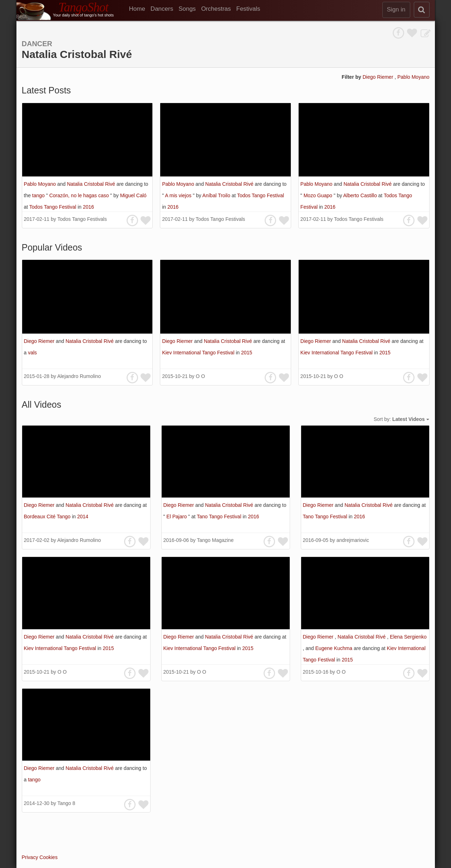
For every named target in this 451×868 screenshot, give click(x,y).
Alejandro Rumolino (79, 376)
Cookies (48, 857)
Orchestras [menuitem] (216, 9)
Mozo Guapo (319, 195)
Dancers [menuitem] (162, 9)
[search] (422, 10)
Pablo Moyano (413, 77)
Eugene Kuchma (335, 648)
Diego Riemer (379, 77)
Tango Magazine (215, 540)
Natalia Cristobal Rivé (92, 184)
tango (39, 195)
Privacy (30, 857)
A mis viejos (179, 195)
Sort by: (401, 419)
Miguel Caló (133, 195)
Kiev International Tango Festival (199, 353)
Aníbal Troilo (217, 195)
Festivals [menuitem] (248, 9)
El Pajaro (177, 517)
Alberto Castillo (361, 195)
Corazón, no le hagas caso (80, 195)
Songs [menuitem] (187, 9)
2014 (83, 517)
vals (32, 353)
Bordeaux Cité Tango (48, 517)
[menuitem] (140, 9)
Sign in (396, 9)
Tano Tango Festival (220, 517)
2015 (247, 353)
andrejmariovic (353, 540)
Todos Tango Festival (53, 207)
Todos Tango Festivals (82, 219)
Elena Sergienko (408, 637)
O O (200, 376)
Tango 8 (66, 803)
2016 (89, 207)
